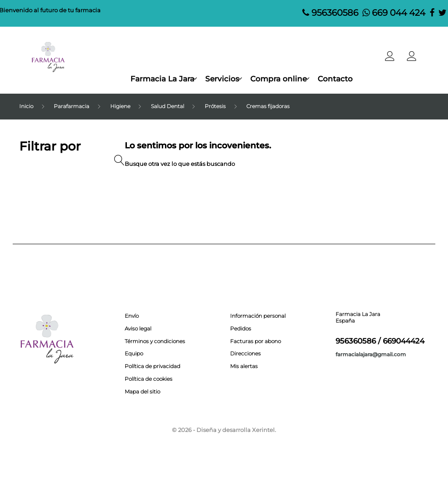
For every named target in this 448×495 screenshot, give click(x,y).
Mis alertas (244, 366)
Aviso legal (138, 329)
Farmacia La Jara (154, 79)
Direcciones (245, 354)
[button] (412, 58)
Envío (132, 316)
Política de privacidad (152, 366)
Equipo (134, 354)
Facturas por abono (255, 341)
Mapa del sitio (142, 392)
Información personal (258, 316)
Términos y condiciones (155, 341)
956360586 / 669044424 (380, 341)
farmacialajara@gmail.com (371, 354)
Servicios (220, 79)
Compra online (281, 79)
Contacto (343, 79)
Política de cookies (149, 379)
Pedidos (241, 329)
